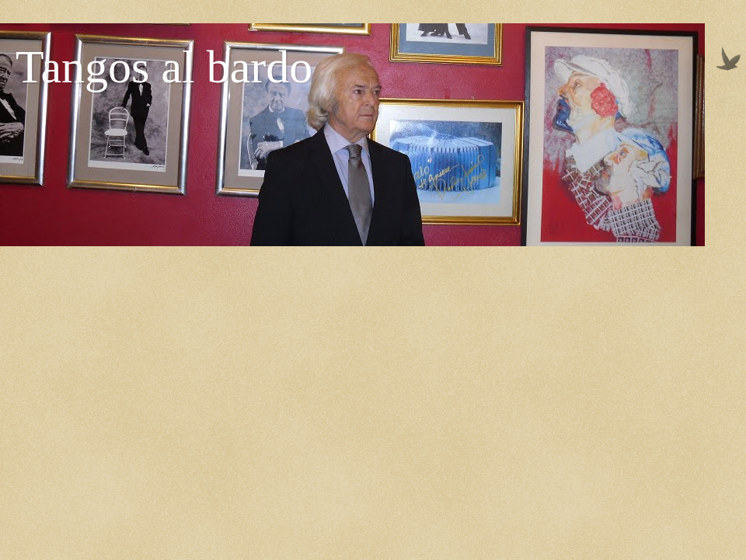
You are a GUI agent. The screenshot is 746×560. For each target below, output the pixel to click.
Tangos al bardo (164, 67)
